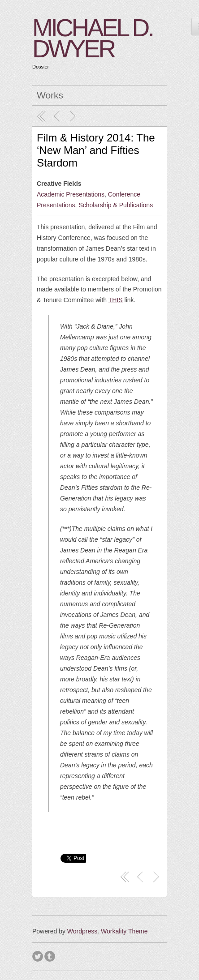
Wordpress (82, 931)
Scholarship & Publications (116, 205)
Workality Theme (124, 931)
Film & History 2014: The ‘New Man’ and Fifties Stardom (96, 150)
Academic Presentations (71, 194)
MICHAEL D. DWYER (93, 38)
